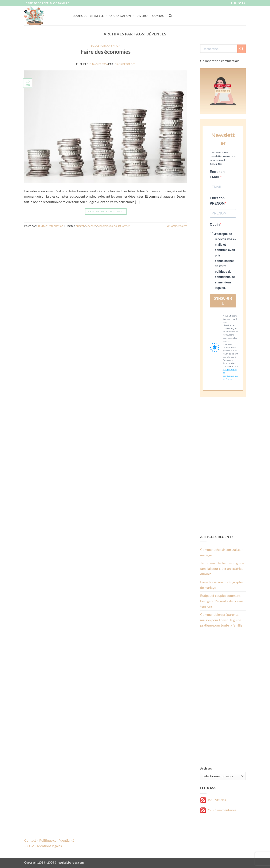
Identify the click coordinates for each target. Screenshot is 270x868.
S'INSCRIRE (223, 301)
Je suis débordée (124, 64)
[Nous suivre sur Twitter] (240, 3)
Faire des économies (106, 52)
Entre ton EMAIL (217, 175)
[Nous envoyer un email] (244, 3)
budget (80, 226)
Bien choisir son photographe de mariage (221, 585)
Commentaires (177, 226)
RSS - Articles (213, 800)
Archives (206, 768)
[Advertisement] (223, 466)
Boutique (80, 16)
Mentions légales (49, 846)
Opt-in (215, 224)
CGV (30, 846)
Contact (159, 16)
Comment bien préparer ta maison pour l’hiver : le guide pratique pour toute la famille (221, 620)
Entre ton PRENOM (217, 201)
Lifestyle (98, 16)
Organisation (122, 16)
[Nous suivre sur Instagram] (236, 3)
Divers (143, 16)
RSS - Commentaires (218, 810)
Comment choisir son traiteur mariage (221, 552)
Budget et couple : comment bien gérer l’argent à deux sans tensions (222, 601)
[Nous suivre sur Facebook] (232, 3)
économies (103, 226)
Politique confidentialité (57, 840)
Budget (96, 46)
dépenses (90, 226)
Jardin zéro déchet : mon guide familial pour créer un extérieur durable (222, 568)
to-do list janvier (120, 226)
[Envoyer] (242, 49)
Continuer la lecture (106, 211)
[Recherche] (170, 16)
